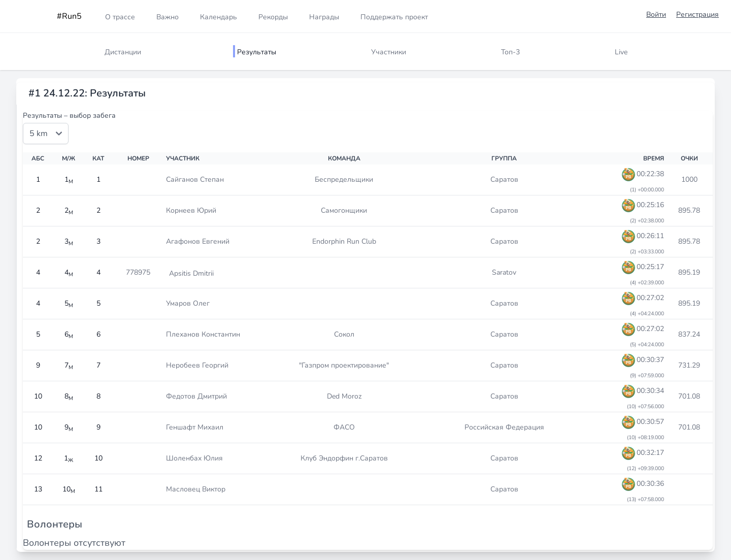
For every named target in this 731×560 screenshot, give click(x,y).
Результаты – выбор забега (69, 116)
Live (621, 52)
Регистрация (697, 14)
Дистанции (123, 52)
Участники (389, 52)
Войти (656, 14)
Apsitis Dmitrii (191, 273)
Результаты (257, 52)
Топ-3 (510, 52)
